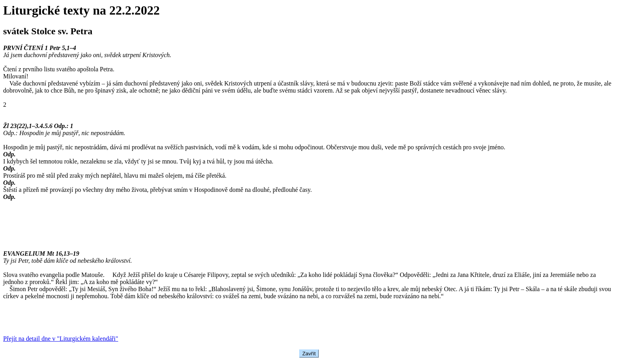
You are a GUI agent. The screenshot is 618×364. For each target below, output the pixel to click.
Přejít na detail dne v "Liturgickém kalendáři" (61, 339)
